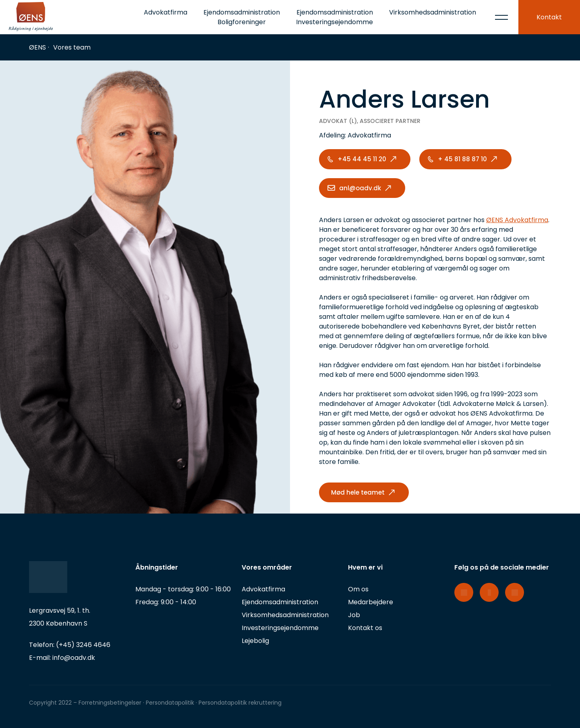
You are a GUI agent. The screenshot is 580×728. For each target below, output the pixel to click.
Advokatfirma (166, 12)
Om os (358, 589)
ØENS (37, 47)
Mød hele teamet (358, 492)
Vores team (72, 47)
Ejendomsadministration (280, 602)
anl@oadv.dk (360, 188)
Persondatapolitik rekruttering (240, 703)
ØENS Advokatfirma (517, 220)
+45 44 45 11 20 (362, 159)
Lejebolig (255, 641)
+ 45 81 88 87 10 (462, 159)
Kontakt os (365, 628)
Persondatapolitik (171, 703)
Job (354, 615)
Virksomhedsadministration (433, 12)
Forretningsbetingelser (110, 703)
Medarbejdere (371, 602)
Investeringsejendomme (280, 628)
